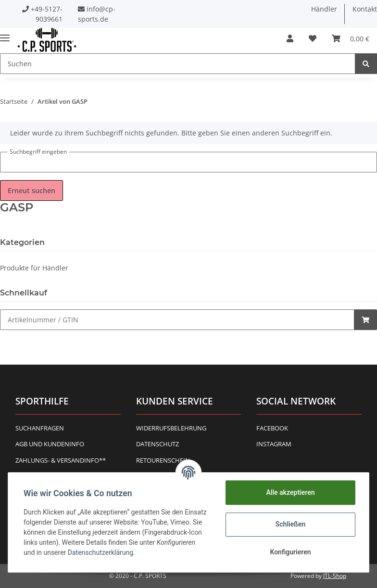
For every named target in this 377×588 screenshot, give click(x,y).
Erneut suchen (31, 190)
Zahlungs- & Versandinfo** (61, 460)
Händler (324, 9)
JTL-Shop (335, 576)
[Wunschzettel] (313, 38)
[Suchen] (178, 64)
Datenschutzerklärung (101, 552)
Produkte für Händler (34, 268)
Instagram (274, 444)
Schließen (291, 524)
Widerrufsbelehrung (171, 428)
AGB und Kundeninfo (50, 444)
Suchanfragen (40, 428)
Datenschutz (157, 444)
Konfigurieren (290, 552)
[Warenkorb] (351, 38)
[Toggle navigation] (5, 34)
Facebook (272, 428)
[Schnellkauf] (177, 320)
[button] (290, 38)
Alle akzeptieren (290, 492)
